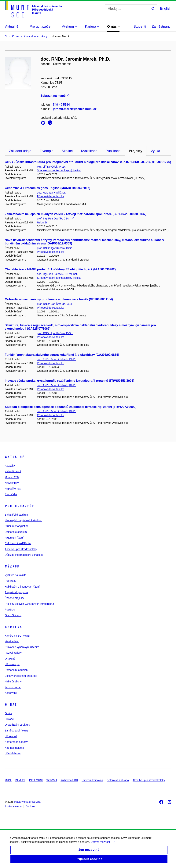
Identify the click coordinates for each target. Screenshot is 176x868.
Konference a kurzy (16, 742)
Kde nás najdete (14, 748)
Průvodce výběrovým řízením (22, 647)
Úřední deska (13, 753)
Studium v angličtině (17, 526)
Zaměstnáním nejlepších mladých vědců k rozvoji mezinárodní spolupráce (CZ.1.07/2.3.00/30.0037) (76, 214)
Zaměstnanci (161, 27)
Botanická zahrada (118, 780)
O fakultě (10, 659)
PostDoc (10, 610)
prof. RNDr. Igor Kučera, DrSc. (55, 248)
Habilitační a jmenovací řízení (22, 587)
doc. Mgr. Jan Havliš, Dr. (51, 193)
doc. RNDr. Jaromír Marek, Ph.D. (56, 359)
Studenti (140, 27)
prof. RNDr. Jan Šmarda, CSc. (55, 304)
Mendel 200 (12, 477)
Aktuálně (15, 457)
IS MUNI (20, 780)
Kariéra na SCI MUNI (17, 636)
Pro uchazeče (20, 506)
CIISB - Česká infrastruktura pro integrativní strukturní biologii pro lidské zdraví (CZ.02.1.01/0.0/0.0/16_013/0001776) (88, 162)
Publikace (113, 151)
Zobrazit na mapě (55, 96)
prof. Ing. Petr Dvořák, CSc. (55, 219)
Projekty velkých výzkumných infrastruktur (29, 604)
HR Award (11, 736)
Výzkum (12, 566)
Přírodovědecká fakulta (51, 196)
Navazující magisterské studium (24, 520)
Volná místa (12, 641)
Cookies (30, 806)
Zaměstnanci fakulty (17, 731)
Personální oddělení (17, 670)
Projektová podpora (16, 592)
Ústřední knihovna (92, 780)
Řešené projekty (14, 598)
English (166, 9)
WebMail (52, 780)
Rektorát (42, 222)
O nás (11, 705)
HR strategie (12, 664)
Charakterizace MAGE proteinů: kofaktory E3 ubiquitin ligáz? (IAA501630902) (60, 269)
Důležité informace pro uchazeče (24, 555)
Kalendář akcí (13, 471)
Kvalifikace (89, 151)
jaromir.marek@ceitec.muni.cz (75, 109)
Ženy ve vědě (13, 687)
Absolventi (11, 693)
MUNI (8, 780)
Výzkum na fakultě (16, 575)
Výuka (155, 151)
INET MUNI (36, 780)
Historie (9, 719)
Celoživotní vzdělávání (18, 543)
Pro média (11, 494)
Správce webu (13, 806)
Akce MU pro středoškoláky (21, 549)
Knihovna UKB (69, 780)
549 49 (61, 105)
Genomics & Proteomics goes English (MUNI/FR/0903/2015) (48, 188)
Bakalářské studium (16, 515)
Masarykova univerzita (27, 802)
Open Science (13, 615)
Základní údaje (20, 151)
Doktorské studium (16, 532)
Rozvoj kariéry (13, 653)
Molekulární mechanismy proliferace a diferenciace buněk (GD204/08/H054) (59, 299)
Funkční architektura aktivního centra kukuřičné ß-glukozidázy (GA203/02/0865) (62, 355)
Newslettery (12, 483)
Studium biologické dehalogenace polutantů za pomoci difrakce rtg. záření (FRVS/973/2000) (71, 407)
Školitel (67, 151)
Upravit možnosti (105, 842)
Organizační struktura (17, 725)
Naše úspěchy (13, 681)
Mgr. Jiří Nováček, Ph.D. (51, 167)
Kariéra (13, 627)
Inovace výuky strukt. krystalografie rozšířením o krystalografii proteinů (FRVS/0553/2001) (70, 381)
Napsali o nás (13, 489)
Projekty (136, 151)
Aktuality (10, 466)
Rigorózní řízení (14, 538)
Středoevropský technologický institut (59, 170)
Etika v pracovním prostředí (21, 676)
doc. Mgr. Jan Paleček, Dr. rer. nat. (57, 274)
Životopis (46, 151)
